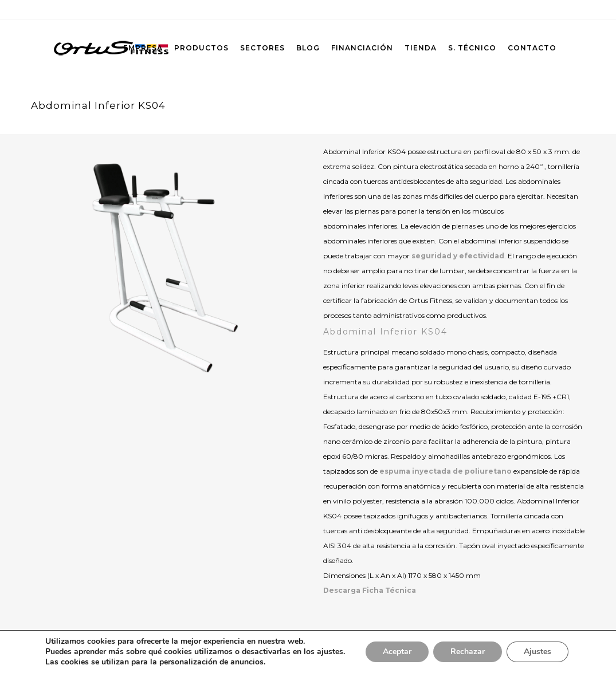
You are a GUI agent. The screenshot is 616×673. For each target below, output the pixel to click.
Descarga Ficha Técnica (370, 590)
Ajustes (537, 652)
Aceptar (397, 652)
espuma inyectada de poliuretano (446, 471)
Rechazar (468, 652)
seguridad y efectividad (458, 256)
